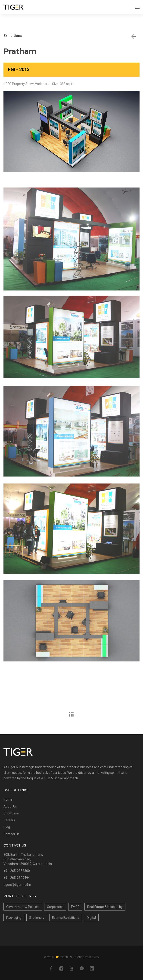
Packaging (14, 918)
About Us (10, 806)
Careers (9, 820)
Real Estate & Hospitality (105, 907)
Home (8, 799)
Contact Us (11, 834)
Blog (7, 827)
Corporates (55, 907)
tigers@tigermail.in (17, 885)
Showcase (11, 813)
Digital (91, 918)
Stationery (37, 918)
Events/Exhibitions (66, 918)
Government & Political (23, 907)
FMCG (75, 907)
